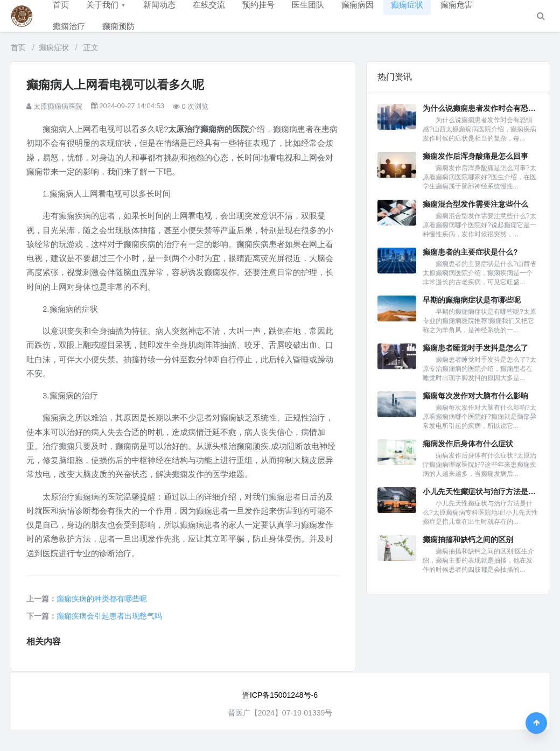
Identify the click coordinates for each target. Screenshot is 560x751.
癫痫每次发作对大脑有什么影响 (475, 396)
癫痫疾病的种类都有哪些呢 (102, 599)
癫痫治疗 (69, 26)
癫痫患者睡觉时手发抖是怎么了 (475, 348)
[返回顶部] (536, 723)
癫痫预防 (118, 26)
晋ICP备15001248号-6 (280, 695)
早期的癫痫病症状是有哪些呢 (472, 300)
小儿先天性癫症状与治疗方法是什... (480, 492)
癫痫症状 (54, 47)
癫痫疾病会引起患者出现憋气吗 (109, 616)
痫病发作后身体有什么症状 (468, 444)
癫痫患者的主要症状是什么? (470, 252)
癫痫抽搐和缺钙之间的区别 (468, 539)
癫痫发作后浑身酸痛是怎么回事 (475, 156)
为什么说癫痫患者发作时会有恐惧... (480, 108)
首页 (18, 47)
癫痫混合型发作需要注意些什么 (475, 204)
